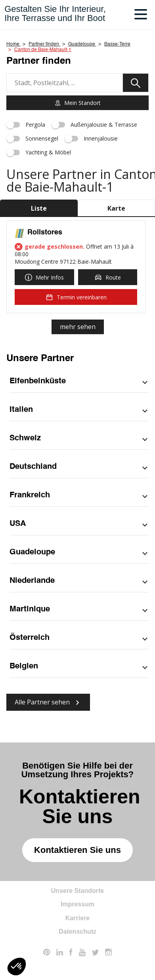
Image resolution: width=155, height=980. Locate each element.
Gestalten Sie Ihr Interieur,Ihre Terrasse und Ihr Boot (55, 13)
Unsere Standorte (77, 891)
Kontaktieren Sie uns (77, 850)
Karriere (77, 918)
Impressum (77, 904)
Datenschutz (77, 931)
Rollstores (45, 232)
